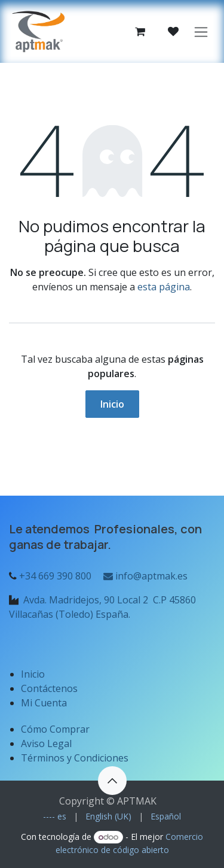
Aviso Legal (47, 743)
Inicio (112, 404)
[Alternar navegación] (201, 31)
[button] (112, 781)
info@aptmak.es (144, 576)
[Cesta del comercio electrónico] (140, 32)
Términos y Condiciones (75, 758)
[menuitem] (55, 816)
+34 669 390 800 (55, 576)
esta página (164, 287)
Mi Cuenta (44, 703)
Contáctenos (49, 688)
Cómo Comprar (55, 729)
